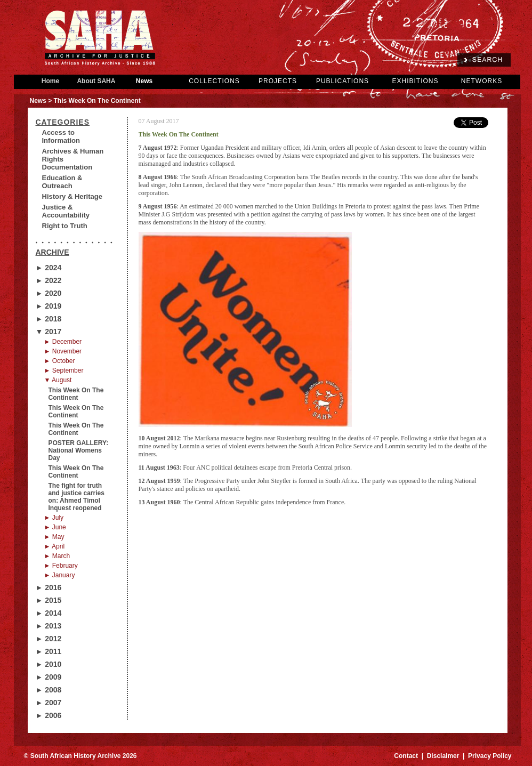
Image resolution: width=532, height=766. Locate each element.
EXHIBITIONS (415, 81)
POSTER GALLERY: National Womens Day (79, 450)
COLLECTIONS (214, 81)
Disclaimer (443, 756)
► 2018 (49, 319)
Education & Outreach (62, 182)
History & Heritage (72, 196)
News (144, 81)
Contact (406, 756)
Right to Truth (65, 226)
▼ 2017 (49, 332)
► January (60, 575)
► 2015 (49, 600)
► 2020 (49, 293)
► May (54, 537)
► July (54, 518)
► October (60, 361)
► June (55, 527)
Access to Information (61, 136)
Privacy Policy (490, 756)
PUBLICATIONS (342, 81)
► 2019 (49, 306)
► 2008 (49, 690)
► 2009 (49, 677)
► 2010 (49, 664)
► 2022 (49, 280)
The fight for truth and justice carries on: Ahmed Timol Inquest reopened (76, 497)
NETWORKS (482, 81)
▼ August (58, 380)
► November (63, 351)
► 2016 (49, 587)
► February (61, 566)
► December (63, 342)
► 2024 (49, 268)
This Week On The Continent (76, 394)
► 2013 (49, 626)
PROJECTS (278, 81)
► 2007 (49, 703)
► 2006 (49, 715)
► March (57, 556)
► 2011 (49, 651)
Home (51, 81)
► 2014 (49, 613)
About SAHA (96, 81)
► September (64, 370)
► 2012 (49, 639)
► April (55, 546)
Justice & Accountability (66, 211)
